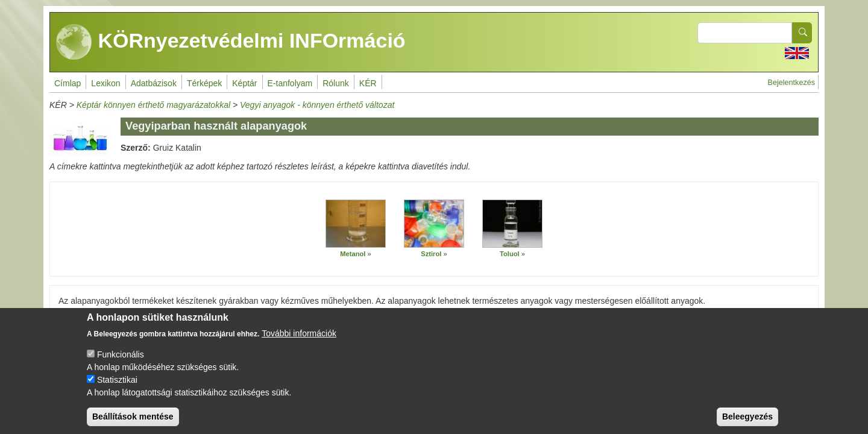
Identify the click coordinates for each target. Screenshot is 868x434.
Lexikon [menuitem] (105, 83)
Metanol (353, 254)
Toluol (510, 254)
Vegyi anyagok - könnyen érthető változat (317, 105)
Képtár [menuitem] (244, 83)
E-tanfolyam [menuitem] (290, 83)
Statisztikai (117, 391)
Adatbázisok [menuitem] (154, 83)
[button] (356, 224)
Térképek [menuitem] (204, 83)
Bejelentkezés (791, 83)
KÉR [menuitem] (368, 83)
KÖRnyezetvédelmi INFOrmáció (231, 42)
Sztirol (431, 254)
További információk (299, 344)
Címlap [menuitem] (68, 83)
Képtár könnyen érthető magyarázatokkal (153, 105)
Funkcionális (121, 365)
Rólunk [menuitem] (336, 83)
